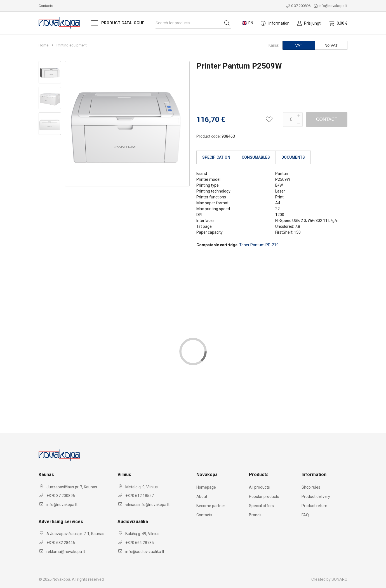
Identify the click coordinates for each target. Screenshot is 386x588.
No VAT (331, 45)
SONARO (339, 579)
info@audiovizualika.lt (145, 552)
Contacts (46, 6)
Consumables (256, 157)
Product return (314, 506)
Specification (216, 157)
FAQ (305, 515)
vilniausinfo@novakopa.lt (147, 505)
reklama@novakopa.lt (66, 552)
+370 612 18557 (140, 496)
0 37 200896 (298, 6)
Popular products (264, 496)
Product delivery (316, 496)
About (202, 496)
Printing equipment (72, 45)
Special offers (261, 506)
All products (259, 487)
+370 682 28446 (61, 543)
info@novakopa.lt (331, 6)
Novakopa (61, 579)
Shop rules (311, 487)
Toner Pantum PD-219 (259, 245)
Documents (293, 157)
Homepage (206, 487)
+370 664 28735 (140, 543)
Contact (327, 119)
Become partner (211, 506)
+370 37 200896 (61, 496)
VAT (299, 45)
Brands (255, 515)
